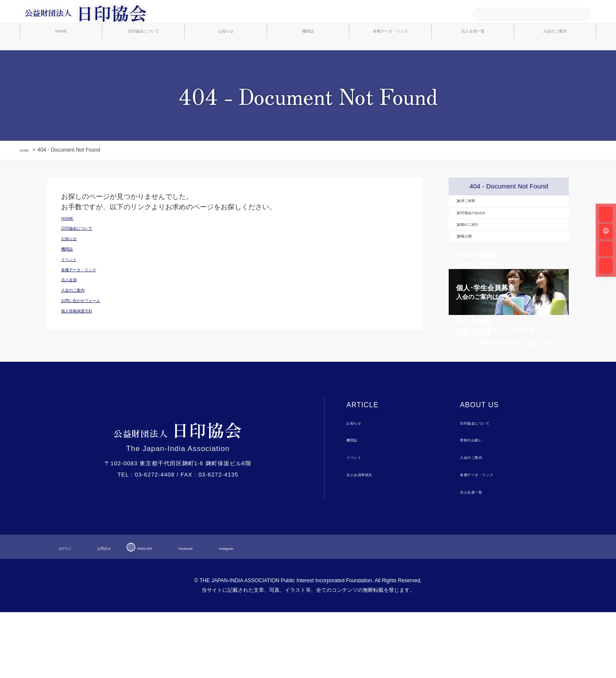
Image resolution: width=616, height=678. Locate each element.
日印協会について (143, 57)
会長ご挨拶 (479, 225)
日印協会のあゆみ (489, 245)
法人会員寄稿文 (368, 540)
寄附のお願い (478, 505)
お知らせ (226, 57)
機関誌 (308, 57)
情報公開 (476, 285)
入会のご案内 (555, 57)
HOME (61, 57)
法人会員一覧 (473, 57)
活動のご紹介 (482, 265)
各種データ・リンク (390, 57)
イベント (359, 523)
